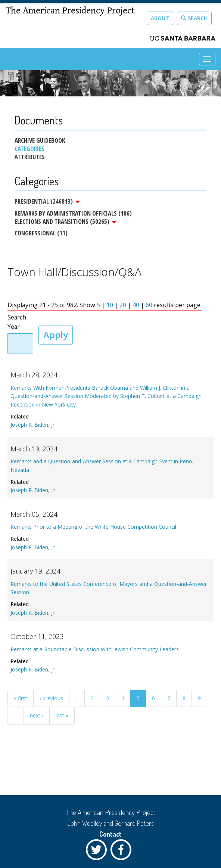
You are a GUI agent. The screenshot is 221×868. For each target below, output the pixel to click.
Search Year (17, 322)
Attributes (30, 157)
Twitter (98, 852)
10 (110, 305)
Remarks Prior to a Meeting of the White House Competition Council (93, 527)
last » (62, 716)
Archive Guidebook (40, 140)
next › (37, 716)
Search (194, 18)
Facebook (123, 852)
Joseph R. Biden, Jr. (33, 425)
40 (136, 305)
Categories (29, 149)
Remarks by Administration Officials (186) (73, 213)
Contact (110, 834)
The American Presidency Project (70, 11)
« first (21, 699)
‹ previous (51, 699)
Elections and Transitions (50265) (66, 222)
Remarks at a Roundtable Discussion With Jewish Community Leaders (95, 649)
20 (123, 305)
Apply (56, 335)
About (160, 18)
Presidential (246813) (47, 201)
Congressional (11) (41, 233)
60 (149, 305)
